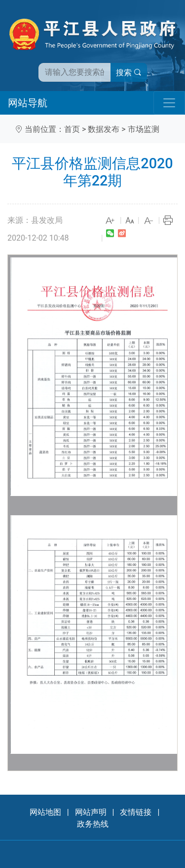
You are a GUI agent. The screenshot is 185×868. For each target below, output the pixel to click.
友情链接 (136, 812)
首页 (72, 129)
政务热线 (93, 824)
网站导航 (28, 103)
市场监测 (144, 129)
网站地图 (45, 812)
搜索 (129, 73)
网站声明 (91, 812)
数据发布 (104, 129)
